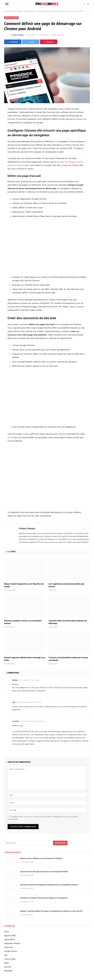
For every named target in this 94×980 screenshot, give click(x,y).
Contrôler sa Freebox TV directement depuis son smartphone (44, 898)
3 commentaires (43, 35)
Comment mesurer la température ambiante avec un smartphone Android (49, 885)
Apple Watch (9, 939)
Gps (6, 955)
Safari (7, 963)
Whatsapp (8, 971)
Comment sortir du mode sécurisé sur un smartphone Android (44, 872)
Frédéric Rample (18, 35)
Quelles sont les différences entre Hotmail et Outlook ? (41, 858)
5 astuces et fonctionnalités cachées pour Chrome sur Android (68, 659)
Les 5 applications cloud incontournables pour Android (67, 585)
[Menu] (7, 4)
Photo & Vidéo (10, 959)
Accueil (7, 11)
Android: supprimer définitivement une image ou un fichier (25, 659)
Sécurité (8, 967)
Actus (7, 932)
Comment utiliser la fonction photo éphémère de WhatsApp (68, 622)
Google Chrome (29, 11)
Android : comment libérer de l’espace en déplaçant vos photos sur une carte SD (51, 911)
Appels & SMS (10, 936)
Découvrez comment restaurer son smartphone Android (23, 622)
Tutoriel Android (17, 11)
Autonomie (9, 947)
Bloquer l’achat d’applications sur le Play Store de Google (24, 585)
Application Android (12, 943)
